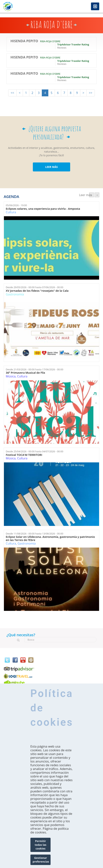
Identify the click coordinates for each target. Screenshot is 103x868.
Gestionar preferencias (41, 860)
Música (11, 376)
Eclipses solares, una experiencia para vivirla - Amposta (43, 209)
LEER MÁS (51, 167)
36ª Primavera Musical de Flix (25, 373)
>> (90, 93)
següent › (97, 195)
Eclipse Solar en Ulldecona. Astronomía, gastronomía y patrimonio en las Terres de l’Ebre (50, 538)
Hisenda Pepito (24, 41)
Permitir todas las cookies (40, 845)
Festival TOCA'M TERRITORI (24, 455)
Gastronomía (15, 294)
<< (12, 93)
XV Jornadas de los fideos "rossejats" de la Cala (37, 291)
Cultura (11, 212)
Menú (95, 7)
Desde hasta (35, 287)
